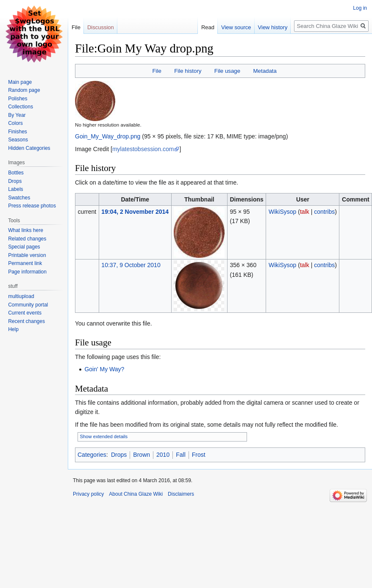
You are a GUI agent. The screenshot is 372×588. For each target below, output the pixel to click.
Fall (181, 455)
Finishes (18, 132)
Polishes (18, 99)
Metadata (265, 71)
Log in (360, 8)
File (157, 71)
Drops (119, 455)
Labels (15, 189)
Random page (24, 90)
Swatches (19, 198)
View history (264, 27)
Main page (20, 82)
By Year (17, 115)
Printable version (27, 255)
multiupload (21, 296)
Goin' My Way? (104, 369)
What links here (26, 230)
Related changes (27, 239)
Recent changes (26, 321)
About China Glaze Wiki (136, 494)
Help (13, 329)
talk (305, 212)
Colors (15, 123)
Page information (27, 272)
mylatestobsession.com (143, 149)
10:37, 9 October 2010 (131, 265)
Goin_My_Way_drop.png (108, 136)
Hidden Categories (29, 148)
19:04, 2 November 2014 (135, 212)
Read (199, 27)
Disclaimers (181, 494)
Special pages (24, 247)
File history (188, 71)
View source (227, 27)
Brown (142, 455)
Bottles (16, 173)
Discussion (101, 27)
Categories (92, 455)
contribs (324, 212)
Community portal (28, 305)
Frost (199, 455)
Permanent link (25, 263)
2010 (163, 455)
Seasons (18, 140)
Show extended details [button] (104, 436)
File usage (227, 71)
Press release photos (32, 206)
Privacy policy (88, 494)
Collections (21, 107)
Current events (25, 313)
